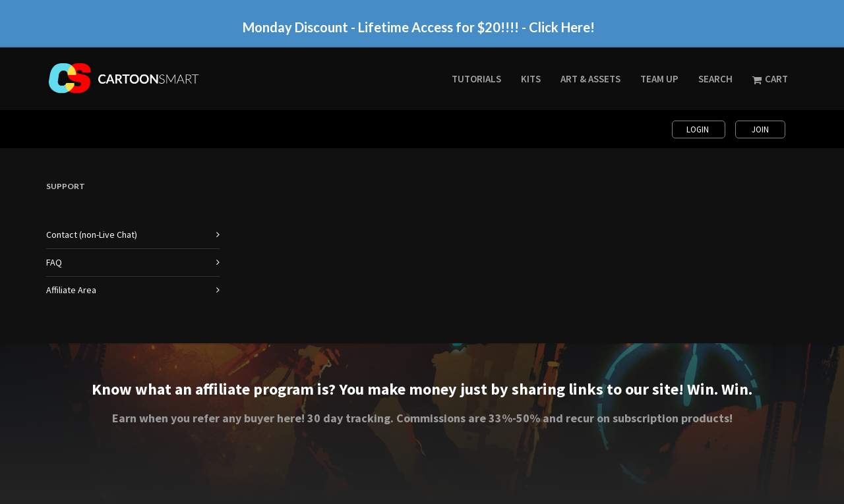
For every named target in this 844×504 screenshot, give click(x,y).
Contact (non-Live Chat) (92, 235)
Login (699, 129)
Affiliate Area (71, 290)
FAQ (54, 262)
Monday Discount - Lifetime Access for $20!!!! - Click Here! (419, 27)
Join (760, 129)
